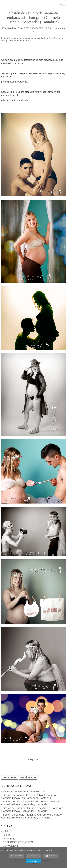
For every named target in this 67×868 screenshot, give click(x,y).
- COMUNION (10, 846)
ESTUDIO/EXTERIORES (37, 28)
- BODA (6, 835)
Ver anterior (10, 777)
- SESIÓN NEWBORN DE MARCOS (23, 791)
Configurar (33, 856)
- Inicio (5, 831)
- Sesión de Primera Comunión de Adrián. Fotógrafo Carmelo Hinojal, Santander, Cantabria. (32, 809)
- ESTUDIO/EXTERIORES (17, 842)
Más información (16, 856)
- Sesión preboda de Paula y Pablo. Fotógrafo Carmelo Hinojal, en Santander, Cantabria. (29, 796)
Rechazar (51, 856)
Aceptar (33, 862)
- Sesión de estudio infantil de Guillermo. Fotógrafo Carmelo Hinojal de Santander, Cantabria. (32, 816)
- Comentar (58, 28)
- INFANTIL (8, 839)
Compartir (33, 759)
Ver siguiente (28, 777)
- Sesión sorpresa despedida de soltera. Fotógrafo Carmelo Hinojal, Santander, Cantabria (31, 803)
